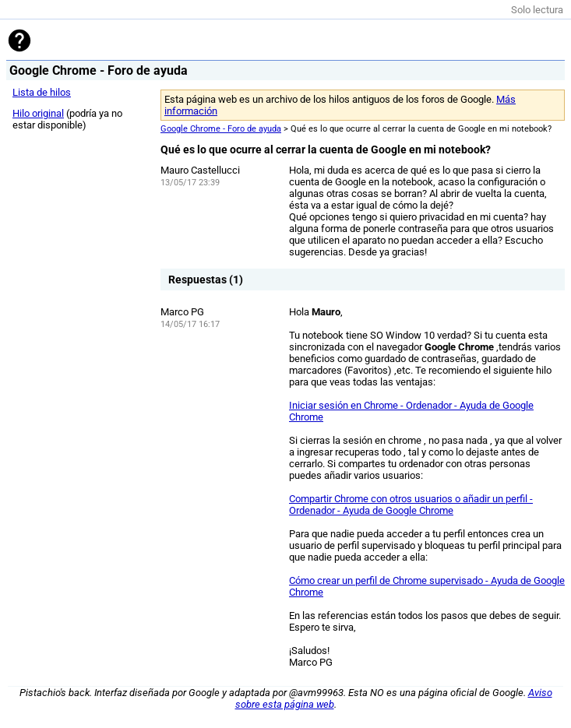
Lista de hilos (42, 92)
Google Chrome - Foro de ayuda (221, 129)
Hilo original (38, 113)
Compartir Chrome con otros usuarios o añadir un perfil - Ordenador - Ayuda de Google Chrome (411, 505)
